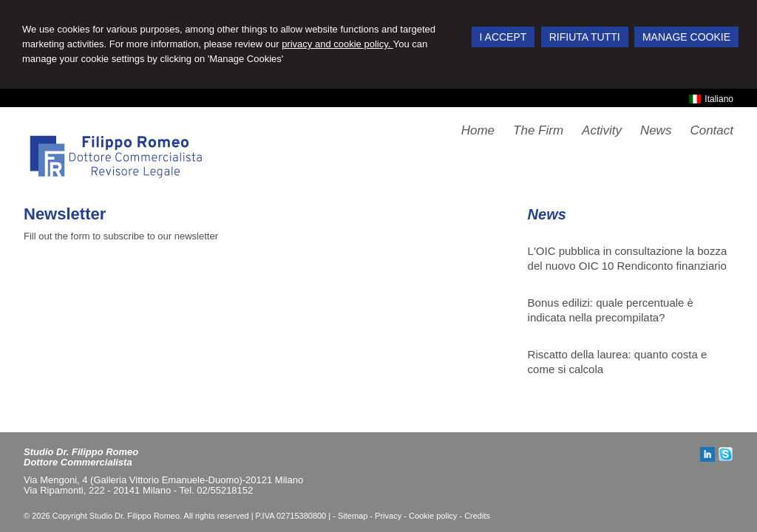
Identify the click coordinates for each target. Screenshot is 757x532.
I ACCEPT (503, 37)
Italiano (711, 99)
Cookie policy (433, 516)
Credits (477, 516)
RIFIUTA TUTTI (585, 37)
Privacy (388, 516)
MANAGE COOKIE (686, 37)
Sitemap (353, 516)
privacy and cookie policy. (337, 44)
